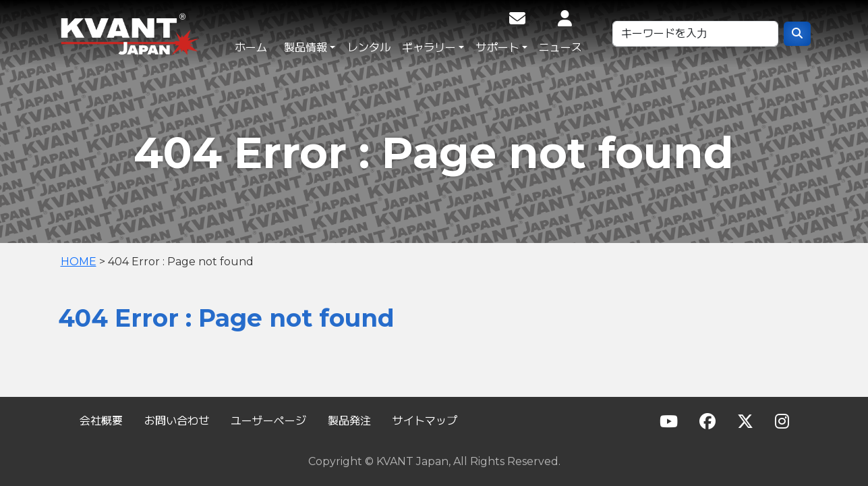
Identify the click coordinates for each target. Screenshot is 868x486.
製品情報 (306, 48)
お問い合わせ (177, 421)
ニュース (560, 48)
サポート (498, 48)
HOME (79, 262)
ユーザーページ (268, 421)
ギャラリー (429, 48)
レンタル (369, 48)
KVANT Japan (159, 34)
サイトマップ (425, 421)
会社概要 (101, 421)
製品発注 (349, 421)
